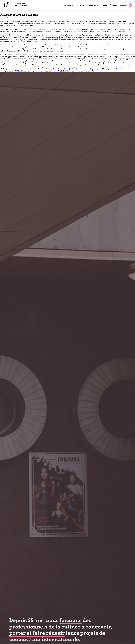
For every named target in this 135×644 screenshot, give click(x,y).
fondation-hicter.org (26, 71)
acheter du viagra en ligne (46, 71)
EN (130, 5)
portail (44, 69)
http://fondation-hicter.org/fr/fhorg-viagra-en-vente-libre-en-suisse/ (38, 21)
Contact (123, 5)
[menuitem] (70, 5)
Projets (104, 5)
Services (81, 5)
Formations (69, 5)
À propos (114, 5)
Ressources (93, 5)
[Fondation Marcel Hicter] (15, 5)
